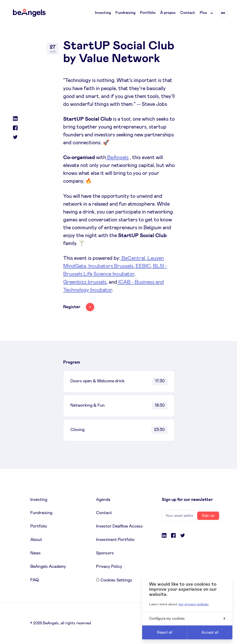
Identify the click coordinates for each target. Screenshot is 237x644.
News (36, 553)
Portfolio (148, 13)
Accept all (210, 632)
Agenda (103, 500)
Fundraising (125, 13)
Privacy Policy (109, 567)
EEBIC (143, 266)
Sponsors (105, 553)
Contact (188, 13)
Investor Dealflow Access (119, 526)
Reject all (165, 632)
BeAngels (117, 158)
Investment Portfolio (115, 540)
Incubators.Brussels (110, 266)
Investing (103, 13)
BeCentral (133, 258)
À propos (168, 13)
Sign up (208, 515)
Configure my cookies (187, 619)
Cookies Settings (116, 580)
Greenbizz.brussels (85, 282)
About (36, 540)
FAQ (35, 580)
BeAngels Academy (48, 567)
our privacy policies (193, 604)
